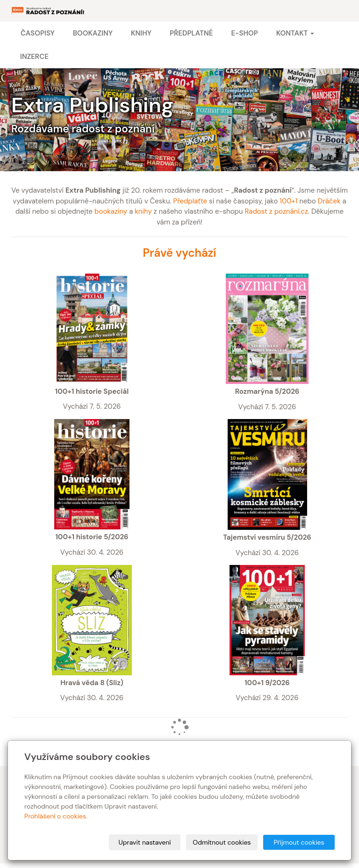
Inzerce (34, 57)
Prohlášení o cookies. (56, 816)
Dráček (329, 201)
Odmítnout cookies (222, 842)
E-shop (244, 33)
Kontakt (295, 33)
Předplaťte (190, 201)
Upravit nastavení (145, 842)
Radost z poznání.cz (276, 211)
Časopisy (38, 33)
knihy (143, 211)
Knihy (141, 33)
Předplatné (191, 33)
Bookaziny (93, 33)
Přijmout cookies (299, 842)
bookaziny (111, 211)
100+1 (288, 201)
